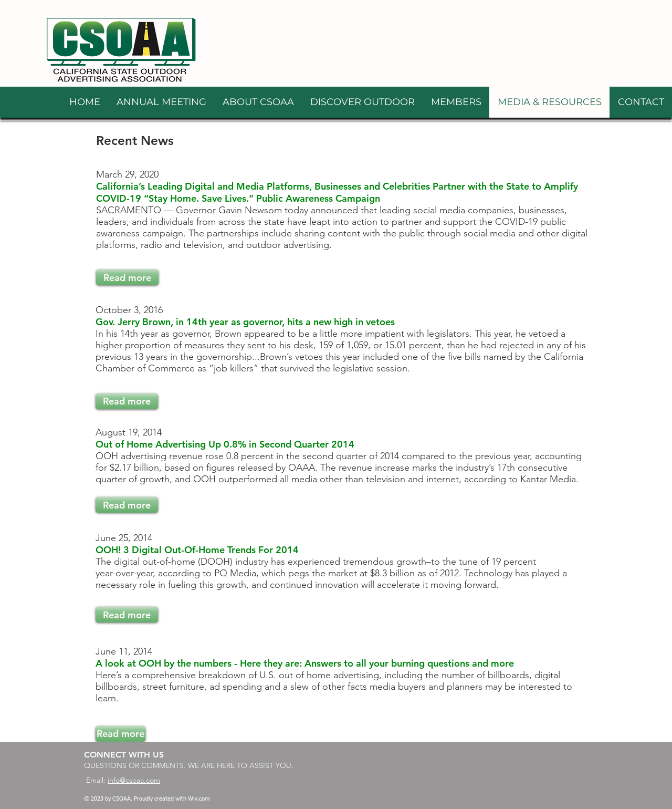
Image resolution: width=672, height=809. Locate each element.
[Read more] (127, 277)
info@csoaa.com (134, 780)
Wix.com (199, 799)
